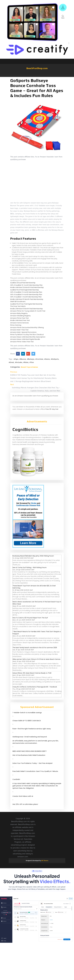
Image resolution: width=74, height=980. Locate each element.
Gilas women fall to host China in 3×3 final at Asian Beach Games (36, 659)
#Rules (26, 362)
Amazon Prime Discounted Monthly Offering (27, 327)
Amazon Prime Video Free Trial (22, 342)
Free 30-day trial (52, 409)
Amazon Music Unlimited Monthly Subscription (28, 337)
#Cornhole (39, 359)
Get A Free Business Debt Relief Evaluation (29, 755)
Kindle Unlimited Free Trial (20, 320)
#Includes (19, 362)
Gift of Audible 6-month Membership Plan (26, 294)
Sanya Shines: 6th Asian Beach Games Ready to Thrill (32, 673)
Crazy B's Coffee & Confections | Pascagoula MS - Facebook (35, 687)
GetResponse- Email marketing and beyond (30, 737)
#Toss (32, 362)
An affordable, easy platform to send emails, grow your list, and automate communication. (35, 742)
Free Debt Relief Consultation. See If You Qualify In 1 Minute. (35, 771)
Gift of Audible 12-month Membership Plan (26, 285)
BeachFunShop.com (37, 68)
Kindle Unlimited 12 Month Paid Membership (27, 299)
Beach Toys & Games (29, 367)
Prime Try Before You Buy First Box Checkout (27, 334)
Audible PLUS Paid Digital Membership (25, 290)
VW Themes (44, 861)
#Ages (16, 359)
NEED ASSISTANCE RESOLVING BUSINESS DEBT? (30, 751)
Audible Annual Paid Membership (23, 283)
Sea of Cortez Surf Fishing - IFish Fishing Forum (30, 568)
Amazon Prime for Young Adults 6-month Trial (28, 311)
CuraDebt (16, 779)
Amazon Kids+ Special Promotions (23, 332)
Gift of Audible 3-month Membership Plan (26, 292)
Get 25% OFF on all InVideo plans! (25, 804)
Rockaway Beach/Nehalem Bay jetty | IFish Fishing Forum (33, 556)
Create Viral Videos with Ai (23, 796)
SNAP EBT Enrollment (18, 301)
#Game (47, 359)
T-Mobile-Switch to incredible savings (27, 713)
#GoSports (55, 359)
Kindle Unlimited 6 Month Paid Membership (27, 309)
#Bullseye (31, 359)
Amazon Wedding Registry (20, 316)
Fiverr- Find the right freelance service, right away (32, 729)
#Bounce (23, 359)
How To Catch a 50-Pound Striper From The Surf (30, 618)
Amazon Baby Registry (19, 313)
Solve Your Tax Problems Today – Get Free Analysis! (32, 763)
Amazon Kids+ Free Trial (19, 330)
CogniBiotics (25, 429)
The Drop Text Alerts (18, 306)
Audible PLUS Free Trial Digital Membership (26, 304)
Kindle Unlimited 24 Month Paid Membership (27, 287)
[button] (37, 76)
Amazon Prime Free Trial (19, 318)
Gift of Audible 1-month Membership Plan (26, 297)
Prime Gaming (16, 325)
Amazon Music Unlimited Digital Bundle (25, 339)
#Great (11, 362)
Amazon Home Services (19, 323)
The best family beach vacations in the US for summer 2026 (35, 648)
